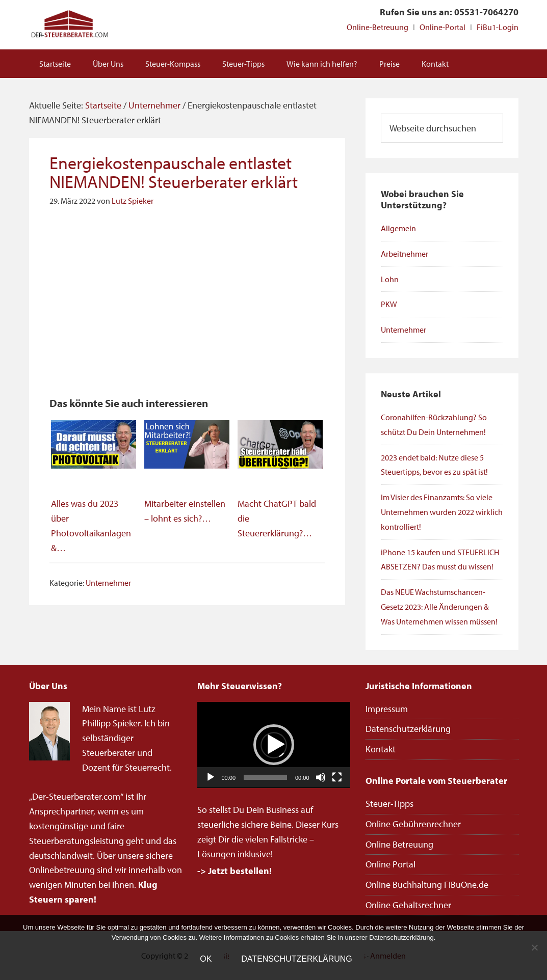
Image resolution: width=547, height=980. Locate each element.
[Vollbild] (337, 777)
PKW (389, 304)
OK (206, 959)
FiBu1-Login (498, 27)
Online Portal (390, 864)
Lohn (390, 279)
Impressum (387, 709)
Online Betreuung (399, 844)
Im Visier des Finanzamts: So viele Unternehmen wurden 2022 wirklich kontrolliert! (442, 512)
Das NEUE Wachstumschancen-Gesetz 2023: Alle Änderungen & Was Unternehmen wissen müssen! (439, 607)
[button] (274, 745)
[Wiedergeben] (211, 777)
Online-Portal (442, 27)
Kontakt (381, 749)
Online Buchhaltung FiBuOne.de (427, 884)
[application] (274, 745)
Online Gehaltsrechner (408, 905)
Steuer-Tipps (389, 804)
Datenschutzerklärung (408, 729)
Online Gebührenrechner (413, 824)
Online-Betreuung (377, 27)
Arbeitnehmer (405, 254)
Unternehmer (108, 583)
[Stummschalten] (321, 777)
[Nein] (534, 947)
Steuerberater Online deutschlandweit (70, 25)
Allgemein (398, 228)
